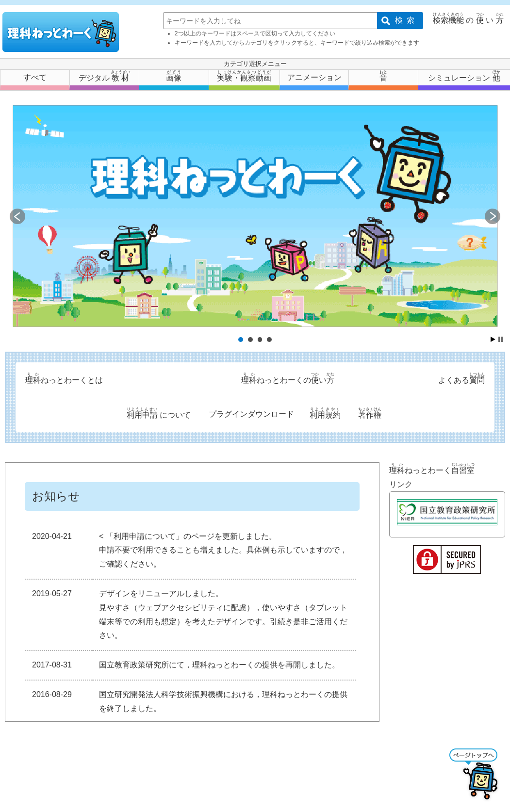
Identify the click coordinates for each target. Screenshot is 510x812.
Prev (17, 216)
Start (493, 339)
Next (493, 216)
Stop (501, 339)
